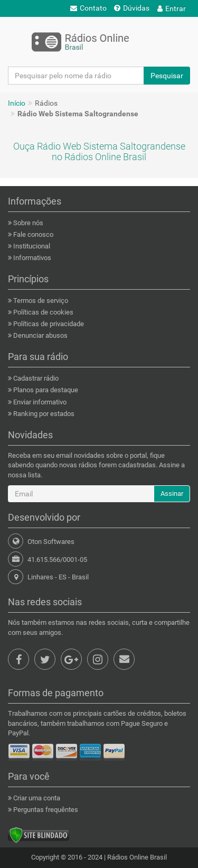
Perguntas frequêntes (45, 810)
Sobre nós (27, 223)
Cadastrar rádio (35, 378)
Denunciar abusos (40, 335)
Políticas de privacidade (48, 324)
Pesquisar (167, 76)
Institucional (31, 246)
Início (17, 103)
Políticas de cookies (43, 312)
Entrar (172, 8)
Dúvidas (132, 8)
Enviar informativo (39, 402)
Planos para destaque (45, 390)
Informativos (31, 258)
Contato (88, 8)
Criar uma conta (36, 798)
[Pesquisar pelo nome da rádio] (76, 76)
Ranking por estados (43, 414)
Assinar (172, 493)
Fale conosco (32, 234)
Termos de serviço (40, 301)
